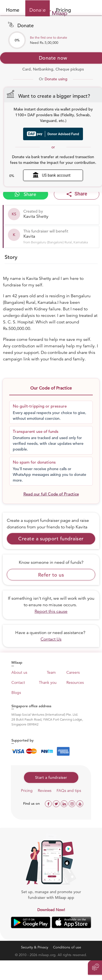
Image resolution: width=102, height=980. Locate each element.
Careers (73, 672)
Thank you (48, 682)
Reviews (45, 791)
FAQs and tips (69, 791)
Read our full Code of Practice (51, 494)
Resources (75, 682)
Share (25, 194)
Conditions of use (67, 947)
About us (19, 672)
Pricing (27, 791)
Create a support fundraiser (51, 539)
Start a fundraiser (51, 777)
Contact (18, 682)
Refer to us (51, 575)
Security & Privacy (35, 947)
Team (51, 672)
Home (13, 10)
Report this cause (51, 611)
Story (11, 257)
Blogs (16, 693)
